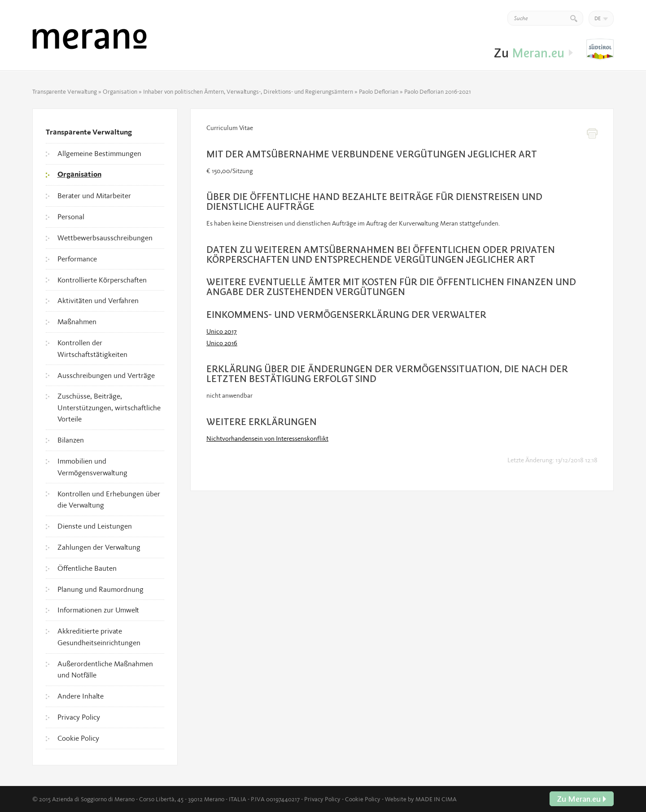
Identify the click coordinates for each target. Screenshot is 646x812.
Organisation (120, 91)
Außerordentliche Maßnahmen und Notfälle (105, 669)
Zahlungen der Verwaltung (99, 547)
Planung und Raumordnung (100, 589)
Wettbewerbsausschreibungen (105, 238)
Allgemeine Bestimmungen (99, 153)
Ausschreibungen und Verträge (106, 375)
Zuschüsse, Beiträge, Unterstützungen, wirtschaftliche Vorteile (109, 407)
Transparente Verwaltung (65, 91)
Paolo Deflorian (379, 91)
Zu (600, 50)
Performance (77, 259)
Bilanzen (71, 440)
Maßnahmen (77, 321)
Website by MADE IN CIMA (421, 799)
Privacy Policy (79, 717)
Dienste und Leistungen (95, 526)
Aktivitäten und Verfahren (98, 300)
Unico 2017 (222, 331)
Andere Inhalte (81, 696)
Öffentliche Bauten (87, 568)
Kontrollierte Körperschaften (102, 280)
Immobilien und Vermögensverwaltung (92, 467)
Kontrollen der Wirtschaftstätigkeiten (92, 348)
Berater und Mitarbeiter (94, 195)
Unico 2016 (222, 343)
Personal (71, 217)
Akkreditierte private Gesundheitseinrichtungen (99, 637)
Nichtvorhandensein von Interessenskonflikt (267, 439)
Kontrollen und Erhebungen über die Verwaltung (109, 499)
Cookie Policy (78, 738)
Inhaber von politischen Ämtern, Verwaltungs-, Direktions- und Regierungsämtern (248, 91)
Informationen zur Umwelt (98, 610)
